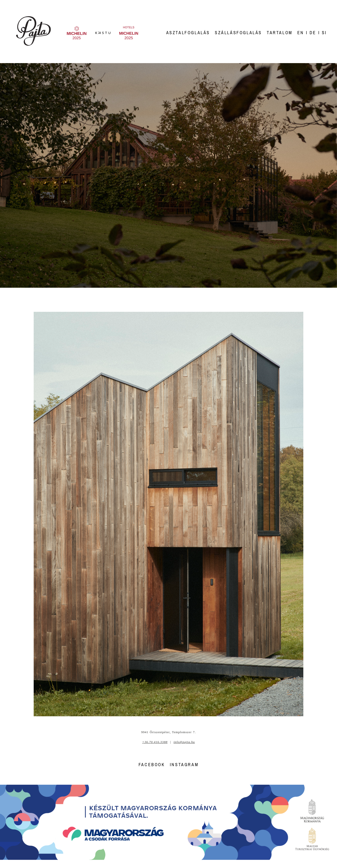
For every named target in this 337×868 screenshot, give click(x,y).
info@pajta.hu (184, 742)
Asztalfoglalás (188, 33)
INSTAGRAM (184, 765)
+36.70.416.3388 (155, 742)
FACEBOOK (152, 765)
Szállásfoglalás (238, 33)
